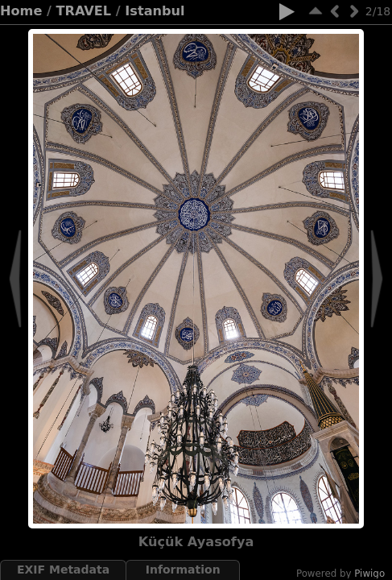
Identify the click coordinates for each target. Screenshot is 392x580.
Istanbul (155, 11)
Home (21, 11)
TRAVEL (84, 11)
